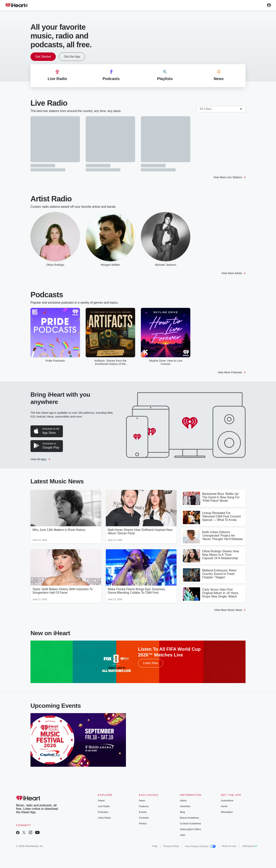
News (142, 801)
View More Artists (233, 273)
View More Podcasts (232, 372)
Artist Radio (104, 818)
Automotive (227, 801)
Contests (144, 818)
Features (144, 806)
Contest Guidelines (191, 823)
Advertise (185, 806)
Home (224, 806)
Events (143, 812)
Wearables (227, 812)
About (183, 801)
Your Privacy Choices (200, 846)
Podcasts (103, 812)
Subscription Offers (191, 829)
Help (155, 846)
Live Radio (104, 806)
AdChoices (250, 846)
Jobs (183, 835)
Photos (143, 823)
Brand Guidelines (190, 818)
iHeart (101, 801)
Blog (182, 812)
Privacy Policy (171, 846)
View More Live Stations (229, 177)
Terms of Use (229, 846)
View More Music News (230, 610)
